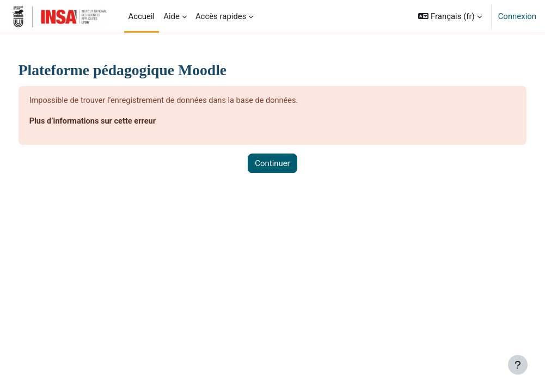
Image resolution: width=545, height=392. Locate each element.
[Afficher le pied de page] (518, 365)
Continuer (272, 164)
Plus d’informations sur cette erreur (114, 122)
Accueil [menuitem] (142, 16)
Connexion (517, 16)
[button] (450, 16)
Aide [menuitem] (172, 16)
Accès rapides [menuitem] (221, 16)
